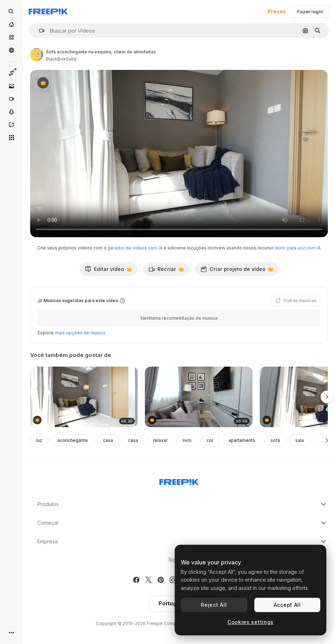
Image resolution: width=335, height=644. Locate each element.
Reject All (214, 605)
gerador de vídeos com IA (135, 248)
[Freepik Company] (179, 481)
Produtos (183, 504)
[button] (39, 31)
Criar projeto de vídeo (237, 271)
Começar (183, 523)
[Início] (11, 24)
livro (187, 440)
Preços (277, 11)
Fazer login (310, 11)
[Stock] (11, 37)
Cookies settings (251, 622)
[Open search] (11, 11)
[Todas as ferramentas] (11, 138)
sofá (275, 440)
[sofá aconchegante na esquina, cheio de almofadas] (84, 397)
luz (39, 440)
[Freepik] (48, 11)
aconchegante (73, 440)
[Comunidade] (11, 50)
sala (299, 440)
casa (108, 440)
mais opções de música (80, 333)
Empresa (183, 542)
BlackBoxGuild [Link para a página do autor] (61, 59)
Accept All (287, 605)
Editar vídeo (108, 271)
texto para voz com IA (298, 248)
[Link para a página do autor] (37, 54)
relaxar (160, 440)
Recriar (166, 271)
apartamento (242, 440)
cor (210, 440)
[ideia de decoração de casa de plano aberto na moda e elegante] (199, 397)
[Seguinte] (327, 440)
